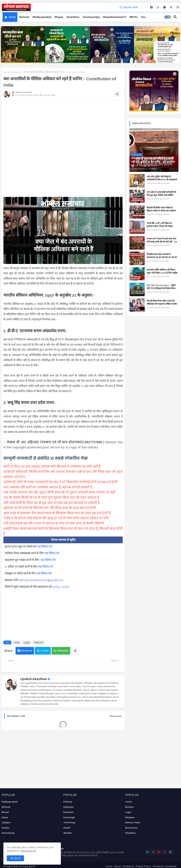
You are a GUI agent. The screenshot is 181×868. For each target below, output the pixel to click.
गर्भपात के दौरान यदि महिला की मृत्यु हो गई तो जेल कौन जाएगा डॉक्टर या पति (56, 518)
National (24, 17)
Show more (116, 716)
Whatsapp (63, 651)
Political (68, 802)
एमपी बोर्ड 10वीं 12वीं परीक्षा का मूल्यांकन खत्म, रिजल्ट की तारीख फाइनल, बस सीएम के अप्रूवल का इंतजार (162, 226)
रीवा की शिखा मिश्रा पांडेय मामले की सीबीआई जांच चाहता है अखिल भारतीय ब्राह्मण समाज (162, 304)
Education (68, 812)
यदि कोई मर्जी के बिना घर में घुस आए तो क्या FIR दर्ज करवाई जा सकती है (52, 503)
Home (12, 17)
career (129, 802)
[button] (168, 17)
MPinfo (134, 17)
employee (69, 807)
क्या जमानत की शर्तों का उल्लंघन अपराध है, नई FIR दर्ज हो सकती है (48, 487)
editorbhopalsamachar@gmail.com (41, 580)
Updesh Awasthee (34, 679)
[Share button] (75, 651)
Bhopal (59, 17)
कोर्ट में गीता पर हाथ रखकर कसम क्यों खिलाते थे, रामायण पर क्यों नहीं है (52, 467)
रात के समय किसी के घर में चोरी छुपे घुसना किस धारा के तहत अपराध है (51, 498)
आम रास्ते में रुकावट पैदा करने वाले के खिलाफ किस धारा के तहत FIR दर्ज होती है (57, 513)
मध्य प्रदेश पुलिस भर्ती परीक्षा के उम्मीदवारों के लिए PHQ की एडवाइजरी (162, 178)
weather (68, 833)
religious (130, 818)
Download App (91, 17)
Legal (27, 642)
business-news (133, 823)
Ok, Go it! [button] (15, 858)
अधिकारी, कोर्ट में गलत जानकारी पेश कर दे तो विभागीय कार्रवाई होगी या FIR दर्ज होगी (61, 482)
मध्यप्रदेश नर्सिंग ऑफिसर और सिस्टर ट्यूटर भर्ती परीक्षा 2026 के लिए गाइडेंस (162, 271)
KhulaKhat (130, 833)
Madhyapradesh (42, 17)
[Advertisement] (63, 126)
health (67, 828)
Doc (143, 17)
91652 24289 (61, 587)
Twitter (45, 651)
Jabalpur (6, 823)
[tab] (10, 17)
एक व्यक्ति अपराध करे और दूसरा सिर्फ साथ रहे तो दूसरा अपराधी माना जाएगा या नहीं (59, 492)
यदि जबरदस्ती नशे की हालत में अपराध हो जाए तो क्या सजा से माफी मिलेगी (54, 524)
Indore (5, 818)
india (17, 642)
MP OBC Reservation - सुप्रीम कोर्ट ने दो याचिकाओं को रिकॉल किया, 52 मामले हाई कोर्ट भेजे (161, 288)
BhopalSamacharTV (115, 17)
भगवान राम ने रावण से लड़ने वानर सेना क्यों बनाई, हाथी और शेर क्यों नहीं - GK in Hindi (162, 242)
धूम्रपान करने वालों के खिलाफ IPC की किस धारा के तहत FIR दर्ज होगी (50, 508)
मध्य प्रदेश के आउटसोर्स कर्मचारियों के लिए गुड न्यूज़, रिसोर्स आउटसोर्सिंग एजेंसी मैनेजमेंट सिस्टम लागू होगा (161, 195)
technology (69, 823)
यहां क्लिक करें (45, 546)
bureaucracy (131, 828)
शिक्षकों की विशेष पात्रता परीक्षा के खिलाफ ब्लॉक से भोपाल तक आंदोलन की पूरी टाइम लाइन (161, 211)
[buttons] (151, 7)
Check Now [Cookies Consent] (26, 851)
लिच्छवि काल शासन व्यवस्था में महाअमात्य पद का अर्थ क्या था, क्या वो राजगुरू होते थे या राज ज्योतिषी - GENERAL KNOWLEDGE (162, 259)
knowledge (69, 818)
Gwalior (5, 828)
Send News (73, 17)
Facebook (27, 651)
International (8, 833)
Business (130, 807)
